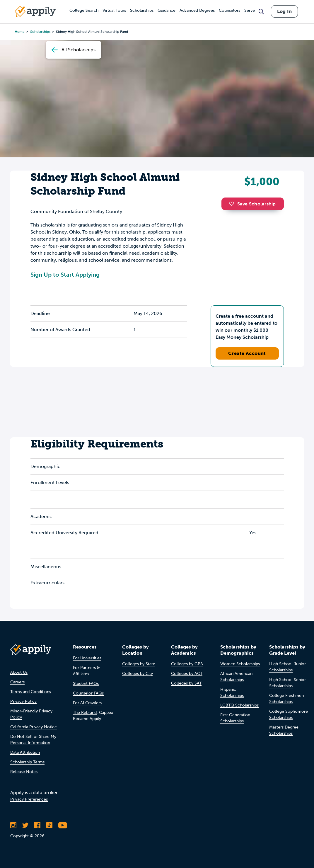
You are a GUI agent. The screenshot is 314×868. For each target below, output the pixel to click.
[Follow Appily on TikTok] (49, 825)
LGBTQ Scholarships (239, 705)
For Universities (87, 658)
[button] (233, 204)
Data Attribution (25, 752)
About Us (19, 672)
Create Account (247, 353)
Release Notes (24, 772)
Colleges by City (138, 674)
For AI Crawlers (87, 703)
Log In (284, 11)
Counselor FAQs (88, 693)
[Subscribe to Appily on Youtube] (63, 825)
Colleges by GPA (187, 664)
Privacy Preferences (29, 799)
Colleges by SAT (186, 683)
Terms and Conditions (31, 692)
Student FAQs (86, 684)
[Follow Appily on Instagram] (13, 825)
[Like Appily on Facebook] (37, 825)
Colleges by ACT (187, 674)
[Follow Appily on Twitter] (25, 825)
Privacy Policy (23, 701)
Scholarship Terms (27, 762)
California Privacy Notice (34, 727)
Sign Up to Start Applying (65, 275)
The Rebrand (85, 713)
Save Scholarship (252, 204)
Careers (17, 682)
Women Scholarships (240, 664)
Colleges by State (139, 664)
